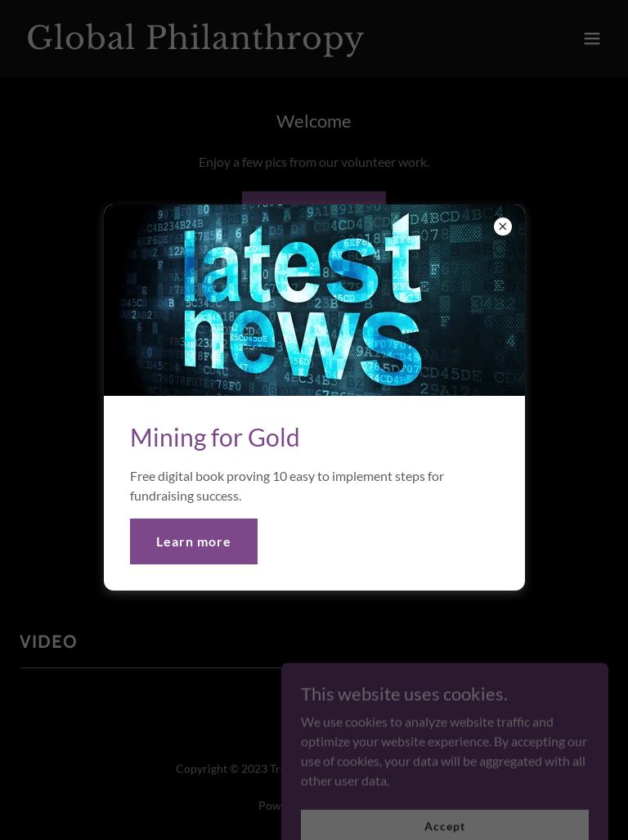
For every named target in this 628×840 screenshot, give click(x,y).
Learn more (194, 541)
